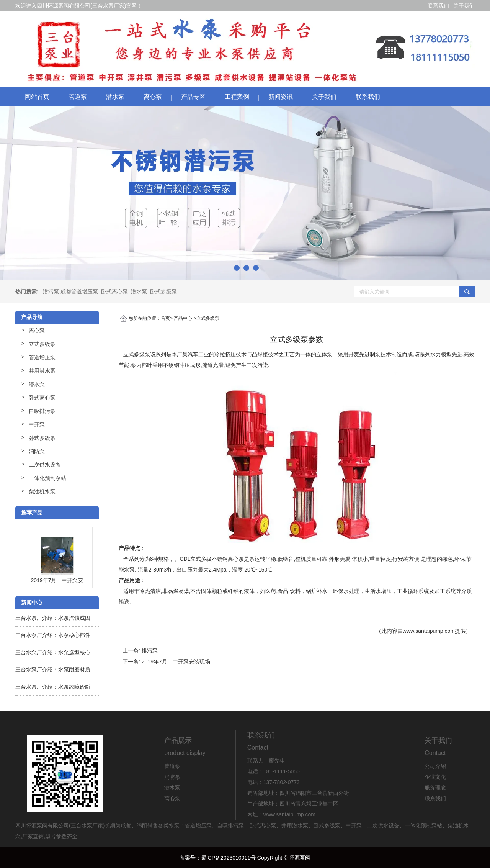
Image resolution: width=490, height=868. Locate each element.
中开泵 (37, 424)
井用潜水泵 (42, 371)
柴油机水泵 (42, 491)
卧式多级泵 (163, 292)
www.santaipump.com (429, 631)
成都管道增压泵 (79, 292)
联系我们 (438, 6)
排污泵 (150, 650)
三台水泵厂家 (108, 6)
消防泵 (37, 451)
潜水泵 (115, 97)
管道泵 (78, 97)
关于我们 (464, 6)
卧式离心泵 (114, 292)
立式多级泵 (42, 344)
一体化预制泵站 (47, 478)
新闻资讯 (281, 97)
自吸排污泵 (42, 411)
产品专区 (193, 97)
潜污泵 (51, 292)
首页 (165, 318)
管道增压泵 (42, 357)
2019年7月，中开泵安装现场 (176, 662)
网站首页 (37, 97)
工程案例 (237, 97)
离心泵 (153, 97)
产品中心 (183, 318)
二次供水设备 (45, 465)
